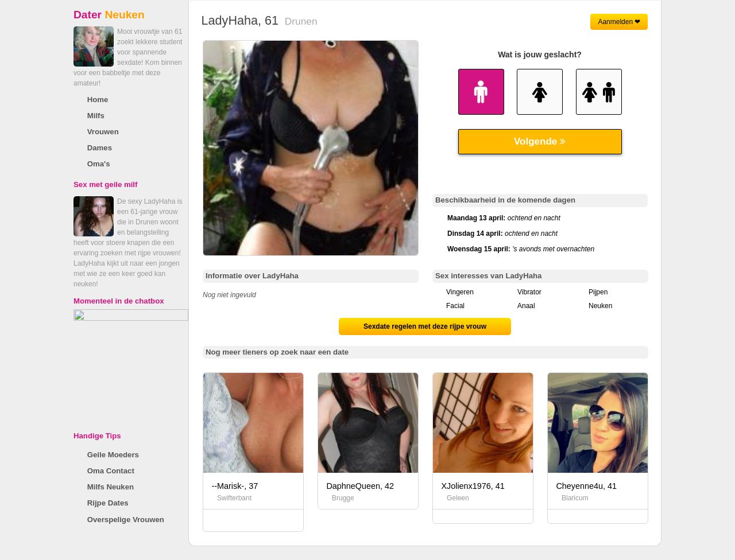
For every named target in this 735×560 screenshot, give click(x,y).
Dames (100, 148)
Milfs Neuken (111, 487)
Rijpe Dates (108, 503)
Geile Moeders (113, 455)
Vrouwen (103, 132)
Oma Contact (111, 471)
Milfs (96, 116)
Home (98, 100)
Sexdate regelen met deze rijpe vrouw (425, 326)
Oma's (99, 164)
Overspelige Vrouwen (126, 520)
